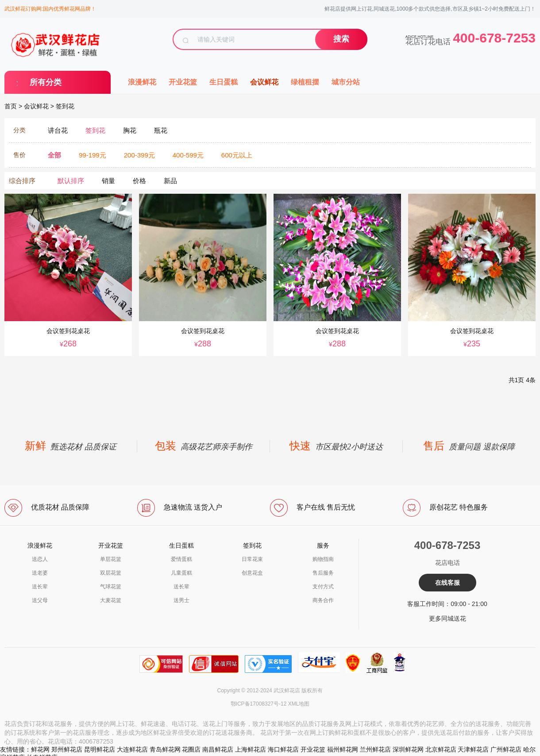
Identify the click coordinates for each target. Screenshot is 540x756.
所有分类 (46, 82)
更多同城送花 (447, 618)
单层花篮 (111, 559)
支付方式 (323, 587)
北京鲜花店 (441, 749)
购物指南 (323, 559)
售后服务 (323, 573)
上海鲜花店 (251, 749)
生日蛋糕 (224, 82)
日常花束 (252, 559)
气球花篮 (111, 587)
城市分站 (346, 82)
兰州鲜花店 (375, 749)
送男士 (181, 600)
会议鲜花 (264, 82)
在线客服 (447, 583)
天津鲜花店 (473, 749)
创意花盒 (252, 573)
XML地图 (299, 704)
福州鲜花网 (343, 749)
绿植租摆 (305, 82)
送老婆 (40, 573)
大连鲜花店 (132, 749)
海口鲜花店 (283, 749)
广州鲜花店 (506, 749)
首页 (11, 106)
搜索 (341, 39)
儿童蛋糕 (181, 573)
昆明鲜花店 (100, 749)
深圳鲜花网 (408, 749)
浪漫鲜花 (142, 82)
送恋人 (40, 559)
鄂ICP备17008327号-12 (259, 704)
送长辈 (40, 587)
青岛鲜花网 (165, 749)
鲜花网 (40, 749)
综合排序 (22, 181)
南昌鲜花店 (218, 749)
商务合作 (323, 600)
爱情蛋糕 (181, 559)
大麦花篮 (111, 600)
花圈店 (191, 749)
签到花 (65, 106)
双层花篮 (111, 573)
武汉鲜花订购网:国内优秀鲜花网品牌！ (50, 9)
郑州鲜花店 (67, 749)
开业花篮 (183, 82)
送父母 (40, 600)
